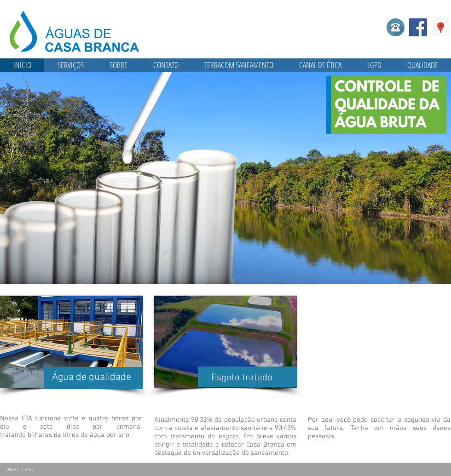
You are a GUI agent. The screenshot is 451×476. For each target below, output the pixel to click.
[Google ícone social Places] (441, 27)
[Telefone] (396, 27)
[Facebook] (418, 27)
